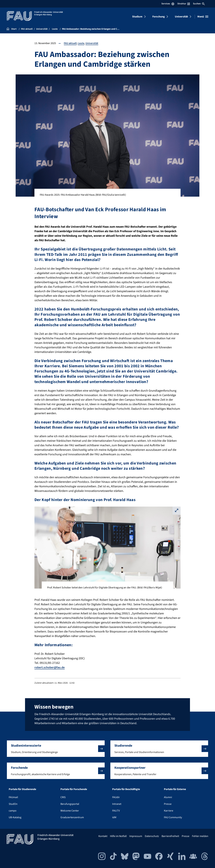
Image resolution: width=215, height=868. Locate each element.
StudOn (13, 804)
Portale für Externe (175, 789)
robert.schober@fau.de (50, 667)
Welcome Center (70, 811)
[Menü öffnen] (203, 17)
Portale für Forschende (74, 789)
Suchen (199, 4)
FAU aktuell (70, 43)
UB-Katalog (15, 817)
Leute (81, 43)
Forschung (159, 17)
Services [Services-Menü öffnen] (168, 4)
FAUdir (116, 797)
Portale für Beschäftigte (126, 789)
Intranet (117, 804)
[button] (56, 749)
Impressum (136, 836)
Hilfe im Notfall (118, 836)
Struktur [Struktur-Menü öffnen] (184, 4)
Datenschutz (152, 836)
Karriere (169, 811)
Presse (168, 804)
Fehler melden (200, 836)
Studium (137, 17)
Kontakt (103, 836)
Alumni (168, 797)
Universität (181, 17)
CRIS (63, 797)
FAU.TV (116, 811)
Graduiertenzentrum (72, 817)
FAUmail (13, 797)
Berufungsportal (70, 804)
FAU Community (173, 817)
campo (13, 811)
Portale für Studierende (22, 789)
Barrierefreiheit (170, 836)
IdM (114, 817)
